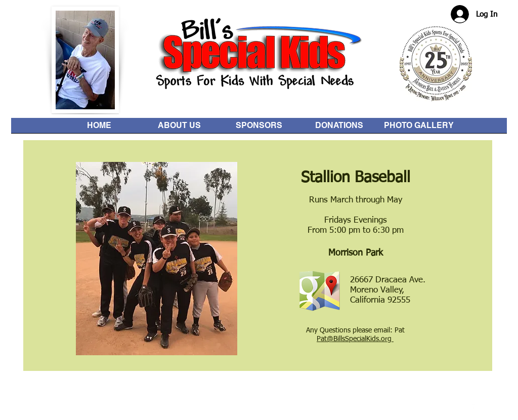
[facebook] (473, 406)
